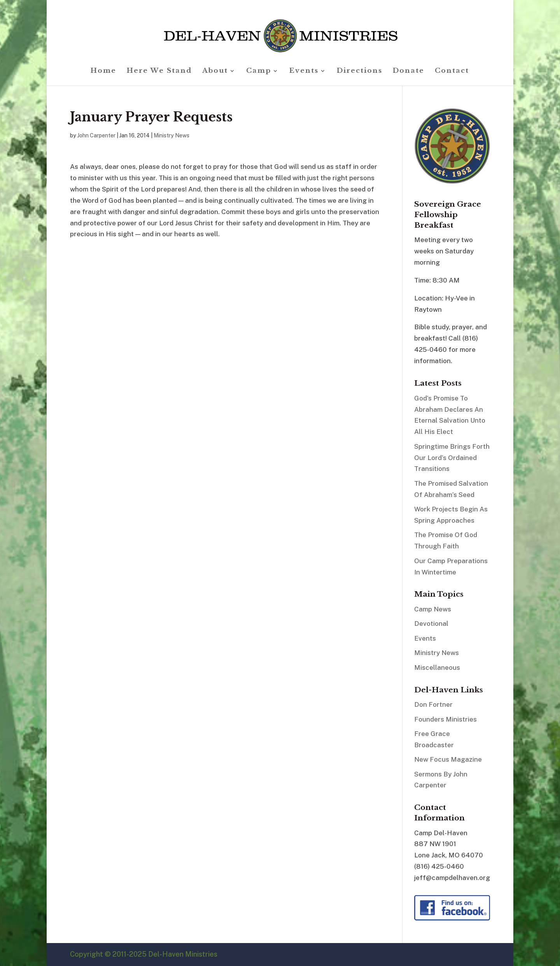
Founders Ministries (445, 719)
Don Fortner (433, 704)
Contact (452, 71)
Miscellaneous (437, 667)
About (215, 71)
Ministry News (171, 135)
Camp (259, 71)
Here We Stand (159, 71)
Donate (409, 71)
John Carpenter (96, 135)
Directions (360, 71)
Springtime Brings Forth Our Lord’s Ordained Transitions (452, 458)
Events (304, 71)
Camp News (433, 609)
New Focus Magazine (448, 759)
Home (103, 71)
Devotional (431, 624)
